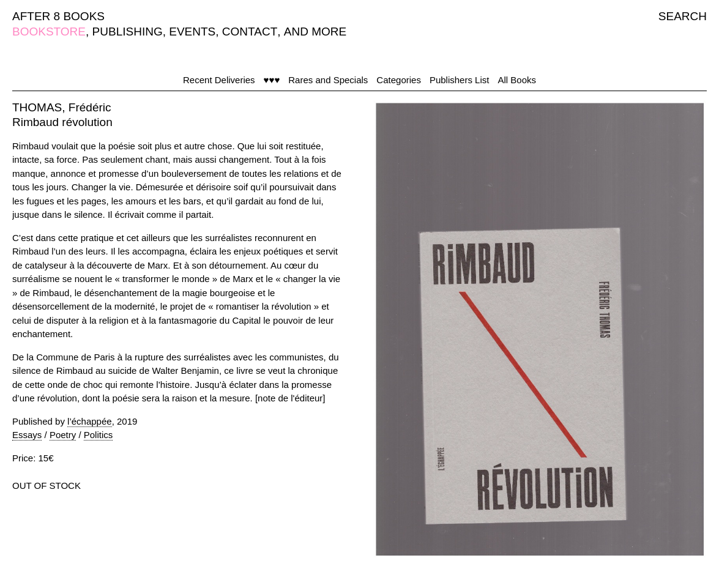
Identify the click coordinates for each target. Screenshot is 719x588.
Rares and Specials (328, 80)
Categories (399, 80)
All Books (517, 80)
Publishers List (460, 80)
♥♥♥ (272, 80)
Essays (27, 435)
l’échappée (90, 421)
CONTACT (250, 32)
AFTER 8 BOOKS (58, 16)
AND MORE (315, 32)
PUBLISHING (128, 32)
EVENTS (192, 32)
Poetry (63, 435)
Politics (99, 435)
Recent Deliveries (219, 80)
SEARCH (683, 16)
